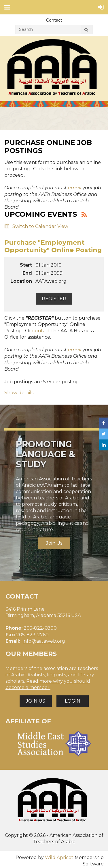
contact (41, 331)
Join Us (54, 543)
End (27, 273)
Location (21, 281)
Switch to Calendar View (40, 226)
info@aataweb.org (44, 641)
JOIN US (36, 701)
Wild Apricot (59, 857)
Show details (19, 393)
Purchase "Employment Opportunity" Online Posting (53, 246)
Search (86, 31)
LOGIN (73, 701)
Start (26, 265)
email (75, 188)
